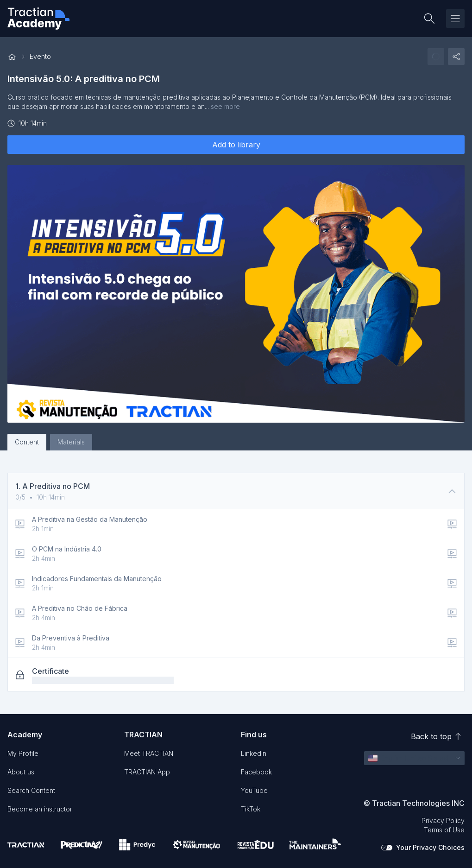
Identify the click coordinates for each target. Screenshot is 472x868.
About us (21, 772)
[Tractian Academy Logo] (38, 19)
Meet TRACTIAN (149, 753)
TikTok (251, 809)
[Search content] (429, 19)
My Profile (23, 753)
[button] (414, 758)
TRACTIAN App (147, 772)
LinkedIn (254, 753)
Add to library (236, 145)
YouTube (254, 790)
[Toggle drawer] (455, 19)
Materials (71, 442)
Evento (40, 56)
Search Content (31, 790)
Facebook (256, 772)
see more (225, 106)
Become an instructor (40, 809)
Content (27, 442)
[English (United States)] (409, 758)
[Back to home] (12, 57)
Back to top (436, 736)
